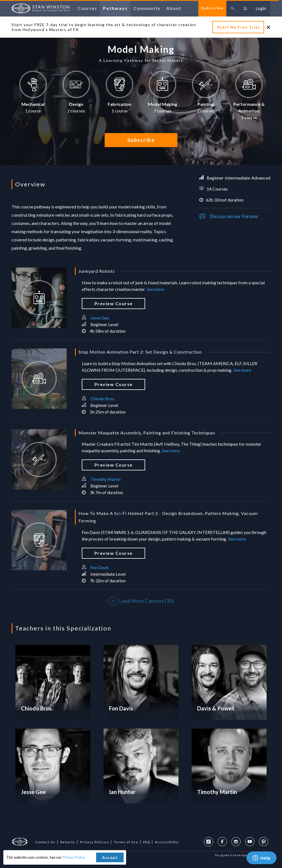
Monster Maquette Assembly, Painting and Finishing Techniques (147, 433)
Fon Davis (100, 567)
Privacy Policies (95, 842)
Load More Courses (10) (141, 601)
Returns (68, 842)
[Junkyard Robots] (39, 298)
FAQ (147, 842)
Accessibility (167, 842)
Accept (110, 857)
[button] (33, 94)
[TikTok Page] (208, 842)
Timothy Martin (105, 479)
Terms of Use (126, 842)
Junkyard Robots (97, 271)
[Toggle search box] (233, 8)
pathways (115, 8)
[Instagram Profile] (236, 842)
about (174, 8)
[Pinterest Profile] (264, 842)
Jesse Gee (100, 318)
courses (88, 8)
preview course (114, 303)
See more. (156, 289)
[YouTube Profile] (250, 842)
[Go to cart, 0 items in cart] (245, 8)
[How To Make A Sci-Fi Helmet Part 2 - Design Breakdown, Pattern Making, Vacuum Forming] (39, 540)
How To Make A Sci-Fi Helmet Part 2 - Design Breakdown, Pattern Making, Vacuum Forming (168, 517)
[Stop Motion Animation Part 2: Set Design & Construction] (39, 379)
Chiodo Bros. (103, 399)
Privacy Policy (74, 857)
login (261, 8)
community (147, 8)
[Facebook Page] (222, 842)
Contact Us (45, 842)
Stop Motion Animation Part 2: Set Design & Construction (140, 352)
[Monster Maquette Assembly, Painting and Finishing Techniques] (39, 459)
